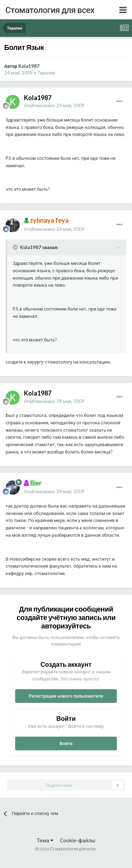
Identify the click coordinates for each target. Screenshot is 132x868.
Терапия (46, 73)
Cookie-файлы (78, 840)
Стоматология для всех (50, 10)
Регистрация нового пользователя (66, 696)
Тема (45, 840)
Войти (66, 743)
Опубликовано (54, 105)
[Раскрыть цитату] (16, 247)
